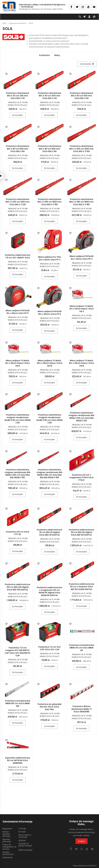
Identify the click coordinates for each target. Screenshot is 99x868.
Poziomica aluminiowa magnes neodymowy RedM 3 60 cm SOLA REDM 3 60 (18, 419)
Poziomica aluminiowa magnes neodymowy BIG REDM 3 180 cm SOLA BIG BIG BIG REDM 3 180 (49, 474)
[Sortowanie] (87, 64)
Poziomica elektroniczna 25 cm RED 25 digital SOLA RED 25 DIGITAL (49, 532)
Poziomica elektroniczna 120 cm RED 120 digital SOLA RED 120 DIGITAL (18, 587)
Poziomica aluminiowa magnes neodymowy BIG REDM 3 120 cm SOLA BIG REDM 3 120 (81, 417)
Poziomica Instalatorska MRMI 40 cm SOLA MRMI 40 (82, 648)
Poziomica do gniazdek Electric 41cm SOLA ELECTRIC (49, 707)
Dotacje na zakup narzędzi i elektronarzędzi (25, 846)
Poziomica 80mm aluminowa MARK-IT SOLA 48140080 (82, 709)
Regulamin (7, 828)
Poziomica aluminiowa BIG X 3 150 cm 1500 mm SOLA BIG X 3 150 (49, 202)
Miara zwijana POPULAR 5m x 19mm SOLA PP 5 (18, 312)
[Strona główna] (9, 6)
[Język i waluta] (94, 17)
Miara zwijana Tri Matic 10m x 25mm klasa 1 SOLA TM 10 (50, 363)
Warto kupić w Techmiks (25, 836)
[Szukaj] (80, 17)
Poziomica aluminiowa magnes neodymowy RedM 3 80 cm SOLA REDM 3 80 (49, 419)
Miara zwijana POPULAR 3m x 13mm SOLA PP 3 (82, 258)
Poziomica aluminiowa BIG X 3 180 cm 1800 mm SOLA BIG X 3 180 (81, 202)
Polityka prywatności (8, 853)
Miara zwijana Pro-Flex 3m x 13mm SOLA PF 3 (49, 258)
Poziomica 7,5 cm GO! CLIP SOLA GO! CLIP (50, 648)
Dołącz (82, 841)
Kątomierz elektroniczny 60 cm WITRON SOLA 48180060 (18, 761)
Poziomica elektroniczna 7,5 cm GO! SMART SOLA (18, 256)
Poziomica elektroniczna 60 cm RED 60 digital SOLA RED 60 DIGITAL (81, 532)
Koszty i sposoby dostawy (6, 834)
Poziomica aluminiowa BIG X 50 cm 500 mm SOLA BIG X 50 (81, 96)
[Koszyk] (85, 17)
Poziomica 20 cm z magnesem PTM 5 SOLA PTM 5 (81, 478)
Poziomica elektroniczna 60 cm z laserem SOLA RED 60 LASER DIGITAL (81, 587)
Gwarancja (7, 857)
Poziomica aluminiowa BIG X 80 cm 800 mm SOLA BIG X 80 (49, 149)
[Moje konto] (89, 17)
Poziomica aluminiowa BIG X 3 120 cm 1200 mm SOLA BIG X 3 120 (18, 202)
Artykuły (22, 840)
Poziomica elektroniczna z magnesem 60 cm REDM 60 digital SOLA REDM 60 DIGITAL (49, 591)
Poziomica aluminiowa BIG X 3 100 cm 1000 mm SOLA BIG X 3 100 (81, 149)
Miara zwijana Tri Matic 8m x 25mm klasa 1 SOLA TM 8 (81, 363)
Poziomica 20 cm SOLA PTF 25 (18, 533)
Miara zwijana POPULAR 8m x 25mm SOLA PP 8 (50, 313)
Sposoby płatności (7, 840)
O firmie (22, 828)
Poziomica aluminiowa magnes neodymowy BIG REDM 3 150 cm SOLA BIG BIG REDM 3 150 (18, 474)
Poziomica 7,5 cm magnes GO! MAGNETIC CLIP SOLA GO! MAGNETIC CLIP (18, 652)
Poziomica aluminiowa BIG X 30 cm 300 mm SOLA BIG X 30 (18, 96)
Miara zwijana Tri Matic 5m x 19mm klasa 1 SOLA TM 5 (18, 363)
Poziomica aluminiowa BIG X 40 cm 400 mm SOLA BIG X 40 (49, 96)
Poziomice (44, 55)
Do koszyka (18, 115)
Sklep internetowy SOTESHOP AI (85, 865)
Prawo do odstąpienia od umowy (9, 847)
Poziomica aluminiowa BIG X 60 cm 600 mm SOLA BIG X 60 (18, 149)
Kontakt (22, 831)
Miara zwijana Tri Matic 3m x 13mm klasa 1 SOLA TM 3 (82, 309)
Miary (57, 55)
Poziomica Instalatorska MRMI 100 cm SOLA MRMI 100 (18, 704)
